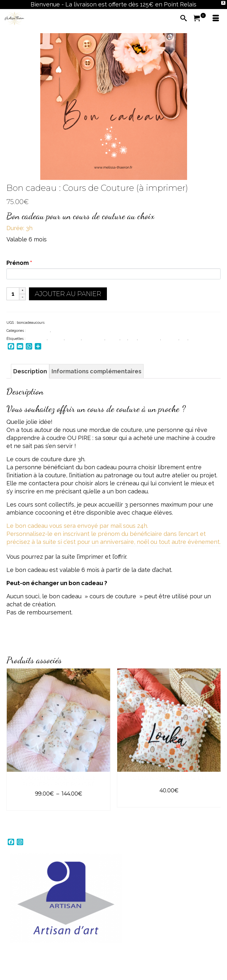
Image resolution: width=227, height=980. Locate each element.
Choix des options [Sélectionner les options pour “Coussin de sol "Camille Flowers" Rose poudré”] (58, 805)
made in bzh (149, 339)
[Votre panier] (200, 19)
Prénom (19, 263)
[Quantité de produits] (13, 294)
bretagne (73, 339)
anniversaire (37, 339)
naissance (170, 339)
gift (124, 339)
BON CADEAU (38, 331)
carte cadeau (94, 339)
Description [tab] (30, 371)
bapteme (56, 339)
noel (184, 339)
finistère (113, 339)
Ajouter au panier (68, 294)
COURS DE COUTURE (70, 331)
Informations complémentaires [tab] (96, 371)
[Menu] (216, 19)
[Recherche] (184, 19)
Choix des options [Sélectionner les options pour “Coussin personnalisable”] (169, 802)
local (133, 339)
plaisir (194, 339)
